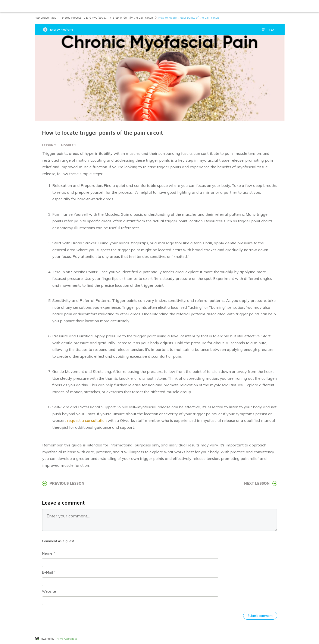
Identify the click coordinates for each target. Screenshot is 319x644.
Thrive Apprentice (66, 639)
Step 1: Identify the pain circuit (133, 17)
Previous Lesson (63, 483)
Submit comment (260, 616)
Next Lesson (260, 483)
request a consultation (87, 420)
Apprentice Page (45, 17)
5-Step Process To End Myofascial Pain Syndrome (85, 17)
